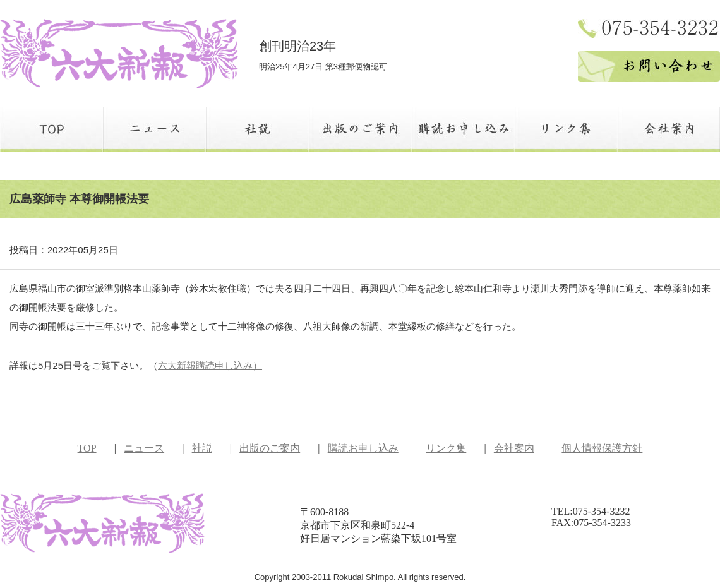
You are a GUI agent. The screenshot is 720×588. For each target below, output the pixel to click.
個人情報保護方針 (602, 448)
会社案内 (514, 448)
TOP (87, 448)
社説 (202, 448)
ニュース (144, 448)
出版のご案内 (270, 448)
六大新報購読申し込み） (210, 365)
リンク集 (446, 448)
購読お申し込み (363, 448)
